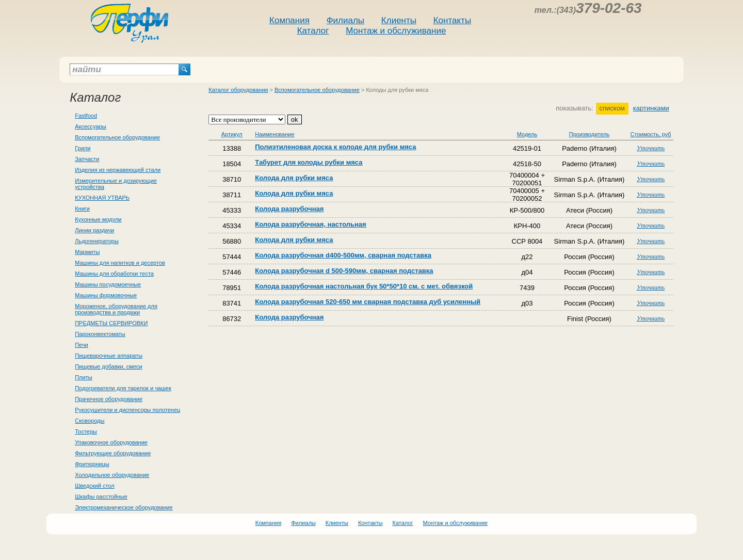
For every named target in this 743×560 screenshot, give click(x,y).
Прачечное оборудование (109, 399)
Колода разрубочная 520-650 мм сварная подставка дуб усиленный (368, 302)
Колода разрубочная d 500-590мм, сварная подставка (344, 271)
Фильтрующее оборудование (113, 453)
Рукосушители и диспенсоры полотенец (127, 410)
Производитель (589, 134)
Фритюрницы (92, 464)
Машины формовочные (106, 295)
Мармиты (87, 252)
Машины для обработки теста (114, 274)
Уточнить (651, 148)
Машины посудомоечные (108, 284)
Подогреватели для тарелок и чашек (123, 388)
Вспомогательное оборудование (117, 137)
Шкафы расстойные (101, 497)
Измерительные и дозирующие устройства (116, 184)
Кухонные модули (98, 219)
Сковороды (90, 421)
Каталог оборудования (238, 90)
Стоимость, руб (651, 134)
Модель (527, 134)
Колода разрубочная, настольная (310, 224)
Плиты (83, 377)
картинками (651, 108)
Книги (82, 209)
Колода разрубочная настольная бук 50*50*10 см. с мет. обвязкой (364, 286)
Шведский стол (94, 486)
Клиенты (399, 20)
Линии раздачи (94, 230)
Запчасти (87, 159)
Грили (83, 148)
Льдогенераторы (97, 241)
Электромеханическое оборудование (124, 507)
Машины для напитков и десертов (120, 263)
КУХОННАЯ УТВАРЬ (102, 198)
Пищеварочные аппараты (109, 356)
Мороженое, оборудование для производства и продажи (116, 309)
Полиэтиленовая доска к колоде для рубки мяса (335, 147)
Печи (82, 345)
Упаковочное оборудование (111, 442)
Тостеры (86, 431)
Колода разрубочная (289, 209)
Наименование (274, 134)
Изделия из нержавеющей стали (118, 170)
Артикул (232, 134)
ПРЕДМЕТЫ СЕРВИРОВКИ (111, 323)
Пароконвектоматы (100, 334)
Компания (289, 20)
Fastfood (86, 116)
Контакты (452, 20)
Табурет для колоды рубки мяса (309, 162)
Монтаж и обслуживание (396, 31)
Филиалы (345, 20)
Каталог (313, 31)
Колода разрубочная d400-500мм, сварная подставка (343, 255)
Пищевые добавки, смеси (108, 366)
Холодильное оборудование (112, 475)
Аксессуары (90, 126)
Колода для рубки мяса (294, 178)
